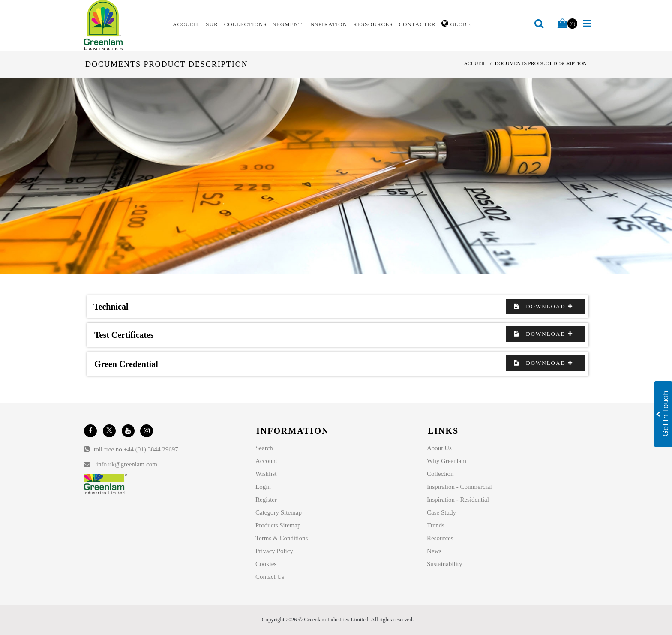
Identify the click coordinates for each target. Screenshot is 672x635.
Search (264, 448)
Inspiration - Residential (458, 500)
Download (546, 306)
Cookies (266, 564)
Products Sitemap (278, 525)
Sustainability (445, 564)
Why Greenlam (447, 461)
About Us (439, 448)
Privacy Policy (274, 551)
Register (266, 500)
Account (266, 461)
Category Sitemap (279, 512)
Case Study (441, 512)
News (434, 551)
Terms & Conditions (282, 538)
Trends (436, 525)
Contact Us (270, 577)
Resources (440, 538)
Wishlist (266, 474)
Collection (440, 474)
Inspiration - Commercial (459, 487)
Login (263, 487)
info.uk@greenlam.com (127, 464)
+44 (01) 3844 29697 (151, 449)
